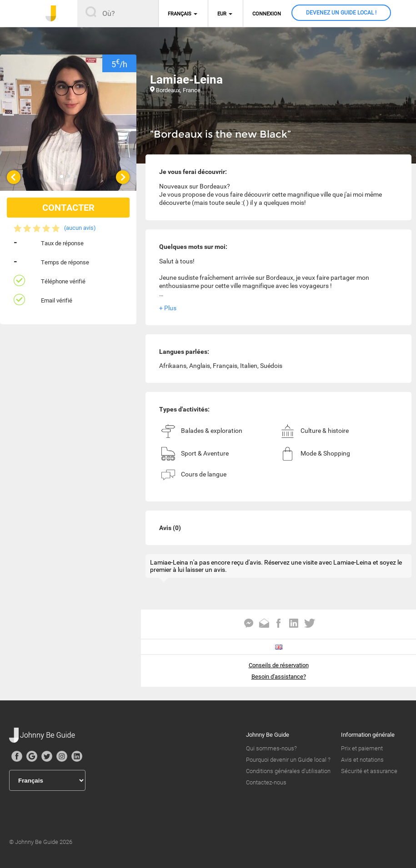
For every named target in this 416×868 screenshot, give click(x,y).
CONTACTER (68, 208)
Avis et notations (362, 760)
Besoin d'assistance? (279, 677)
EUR (222, 14)
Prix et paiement (362, 748)
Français (180, 14)
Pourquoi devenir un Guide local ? (288, 760)
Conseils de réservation (279, 665)
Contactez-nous (266, 782)
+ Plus (168, 308)
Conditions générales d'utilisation (288, 771)
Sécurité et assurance (369, 771)
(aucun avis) (80, 228)
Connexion (267, 14)
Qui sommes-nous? (271, 748)
